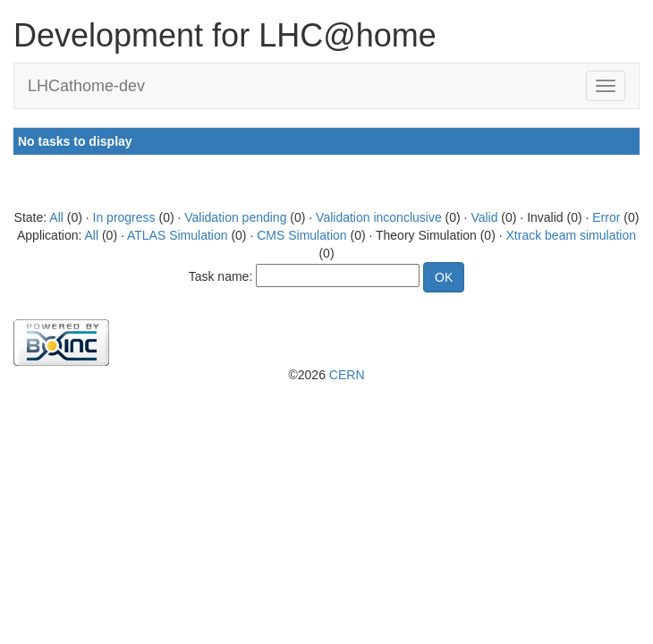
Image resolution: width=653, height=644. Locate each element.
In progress (124, 217)
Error (606, 217)
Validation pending (235, 217)
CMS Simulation (301, 235)
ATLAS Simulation (178, 235)
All (56, 217)
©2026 (326, 375)
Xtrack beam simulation (572, 235)
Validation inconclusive (379, 217)
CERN (347, 375)
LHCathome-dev (86, 86)
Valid (484, 217)
